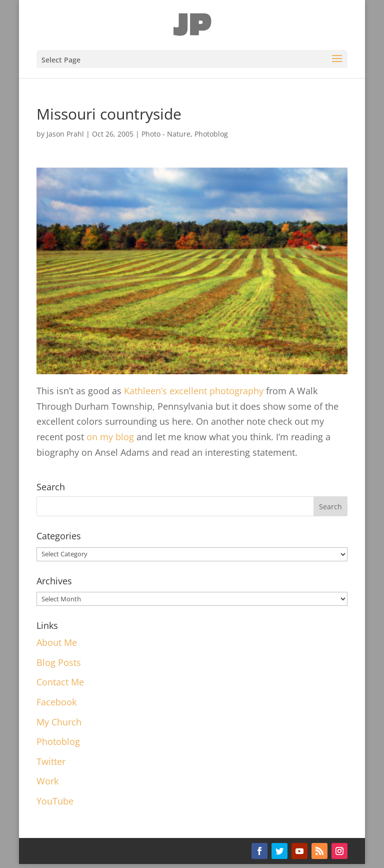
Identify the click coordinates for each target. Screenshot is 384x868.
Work (47, 781)
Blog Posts (59, 662)
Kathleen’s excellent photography (194, 391)
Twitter (51, 761)
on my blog (110, 437)
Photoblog (211, 134)
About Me (57, 642)
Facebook (56, 702)
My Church (59, 722)
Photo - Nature (166, 134)
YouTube (55, 801)
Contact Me (60, 682)
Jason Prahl (65, 134)
